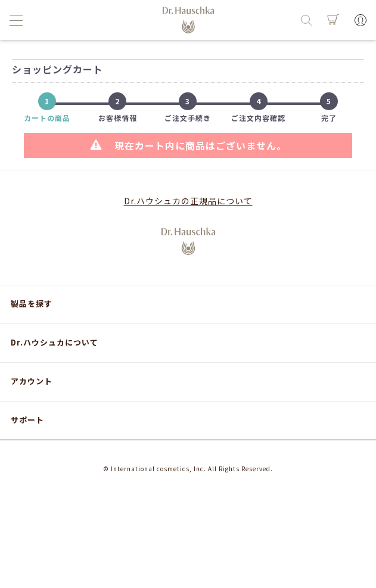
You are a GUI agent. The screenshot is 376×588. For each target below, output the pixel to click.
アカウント (32, 381)
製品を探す (32, 304)
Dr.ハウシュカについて (55, 342)
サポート (27, 420)
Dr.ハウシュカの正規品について (188, 201)
